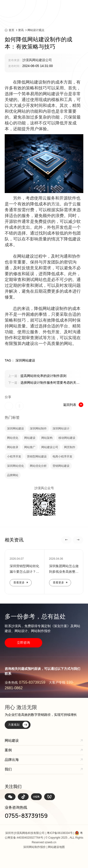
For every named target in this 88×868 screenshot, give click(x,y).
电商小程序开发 (62, 457)
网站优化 (13, 438)
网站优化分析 (38, 466)
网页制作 (70, 447)
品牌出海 (12, 760)
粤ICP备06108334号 (60, 833)
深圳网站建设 (15, 429)
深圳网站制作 (38, 429)
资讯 (21, 30)
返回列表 (73, 405)
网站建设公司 (50, 447)
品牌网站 (13, 475)
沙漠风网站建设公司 (37, 60)
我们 (8, 769)
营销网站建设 (61, 466)
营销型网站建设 (37, 457)
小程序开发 (14, 457)
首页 (11, 30)
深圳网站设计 (61, 429)
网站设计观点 (36, 30)
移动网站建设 (67, 438)
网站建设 (30, 438)
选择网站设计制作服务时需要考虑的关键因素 (44, 383)
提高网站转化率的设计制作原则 (37, 376)
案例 (8, 750)
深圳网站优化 (15, 466)
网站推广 (30, 447)
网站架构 (47, 438)
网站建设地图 (56, 847)
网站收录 (13, 447)
